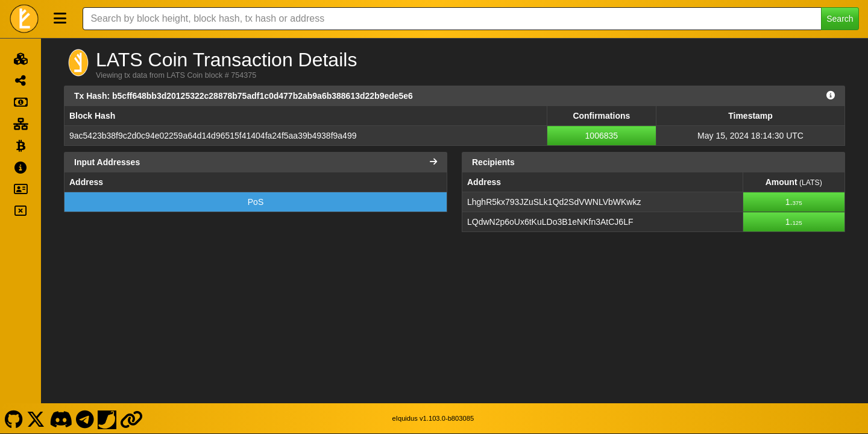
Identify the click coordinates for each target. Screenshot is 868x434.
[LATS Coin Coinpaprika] (107, 418)
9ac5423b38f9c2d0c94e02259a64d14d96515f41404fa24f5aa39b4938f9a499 (213, 136)
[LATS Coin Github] (14, 418)
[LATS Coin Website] (132, 418)
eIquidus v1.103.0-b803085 (433, 418)
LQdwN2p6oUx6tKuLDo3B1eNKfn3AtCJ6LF (550, 222)
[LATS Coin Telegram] (85, 418)
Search (840, 19)
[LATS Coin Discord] (61, 418)
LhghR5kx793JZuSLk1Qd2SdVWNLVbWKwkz (554, 202)
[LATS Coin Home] (24, 19)
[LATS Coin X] (36, 418)
